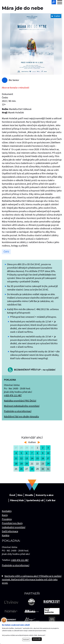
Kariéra (6, 535)
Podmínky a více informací (18, 411)
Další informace (10, 531)
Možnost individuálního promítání (22, 406)
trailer (57, 16)
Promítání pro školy (12, 523)
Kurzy (5, 515)
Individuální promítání (14, 527)
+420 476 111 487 (13, 395)
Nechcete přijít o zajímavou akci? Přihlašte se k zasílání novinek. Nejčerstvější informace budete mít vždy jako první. (32, 580)
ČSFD (6, 252)
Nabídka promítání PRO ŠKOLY (20, 401)
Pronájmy (7, 519)
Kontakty (7, 511)
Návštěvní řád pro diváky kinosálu (21, 417)
